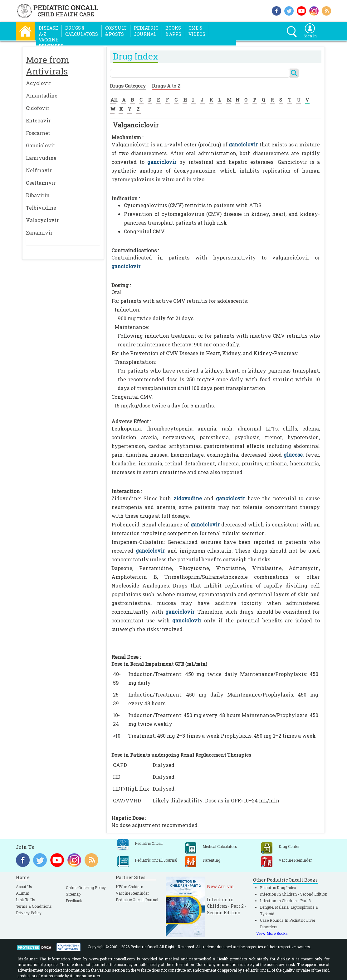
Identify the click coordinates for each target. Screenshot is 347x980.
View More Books (272, 933)
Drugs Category (128, 86)
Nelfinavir (39, 170)
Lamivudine (41, 158)
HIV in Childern (130, 887)
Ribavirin (38, 195)
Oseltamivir (41, 183)
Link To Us (26, 900)
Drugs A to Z (166, 86)
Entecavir (38, 120)
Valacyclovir (42, 220)
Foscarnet (38, 133)
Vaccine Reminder (132, 893)
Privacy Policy (29, 913)
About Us (24, 887)
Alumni (23, 893)
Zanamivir (39, 233)
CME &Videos (197, 31)
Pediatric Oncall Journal (137, 900)
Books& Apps (173, 31)
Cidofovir (38, 108)
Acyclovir (39, 83)
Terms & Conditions (34, 906)
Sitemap (73, 894)
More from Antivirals (48, 65)
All (114, 100)
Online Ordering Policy (86, 887)
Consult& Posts (116, 31)
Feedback (74, 901)
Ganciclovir (41, 145)
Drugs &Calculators (82, 31)
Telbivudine (41, 208)
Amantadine (42, 95)
